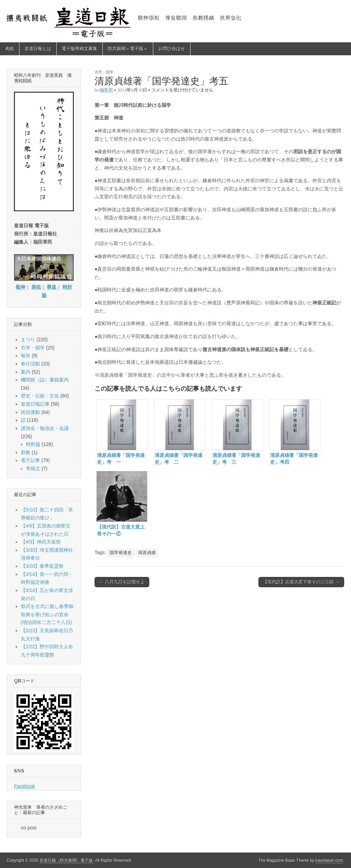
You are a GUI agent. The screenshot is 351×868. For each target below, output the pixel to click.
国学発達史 (121, 553)
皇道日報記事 (35, 404)
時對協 (33, 444)
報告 (26, 356)
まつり (28, 339)
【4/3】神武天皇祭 (41, 542)
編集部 (106, 90)
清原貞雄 (147, 553)
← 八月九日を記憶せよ (122, 582)
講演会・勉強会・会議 (45, 428)
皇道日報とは (38, 49)
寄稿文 (33, 468)
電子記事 (30, 460)
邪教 (26, 452)
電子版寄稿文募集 (80, 49)
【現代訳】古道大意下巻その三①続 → (301, 582)
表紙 (10, 49)
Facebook (24, 786)
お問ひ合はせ (172, 49)
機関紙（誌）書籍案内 (45, 380)
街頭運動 (30, 412)
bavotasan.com (329, 860)
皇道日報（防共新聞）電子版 (66, 860)
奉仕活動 (30, 364)
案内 (26, 372)
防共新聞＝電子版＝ (128, 49)
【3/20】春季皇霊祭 (42, 566)
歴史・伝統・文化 (40, 396)
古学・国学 (104, 72)
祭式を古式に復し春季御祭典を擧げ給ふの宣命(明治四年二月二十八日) (47, 614)
